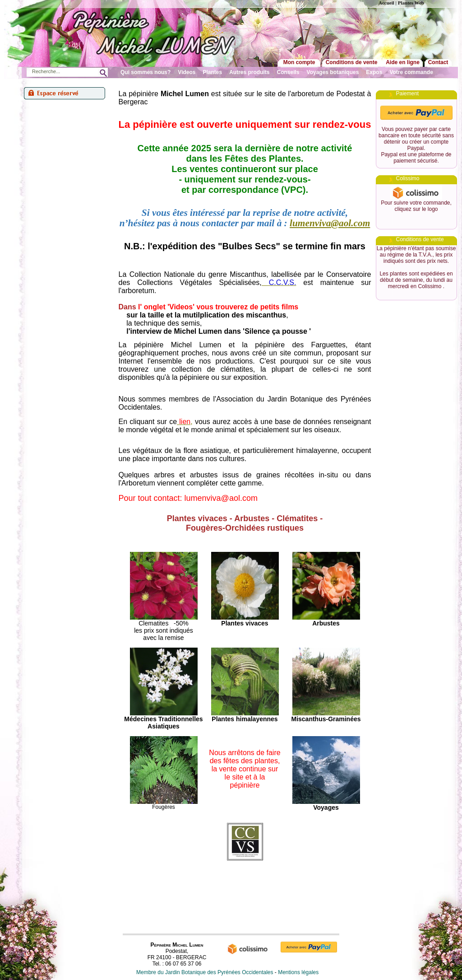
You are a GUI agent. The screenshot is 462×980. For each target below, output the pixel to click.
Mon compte (299, 62)
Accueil (386, 3)
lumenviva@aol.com (330, 223)
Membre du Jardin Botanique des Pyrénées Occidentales (205, 972)
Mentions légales (298, 972)
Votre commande (411, 72)
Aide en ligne (403, 62)
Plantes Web (411, 3)
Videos (187, 72)
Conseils (288, 72)
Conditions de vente (352, 62)
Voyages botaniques (333, 72)
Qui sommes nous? (146, 72)
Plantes (213, 72)
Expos (374, 72)
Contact (438, 62)
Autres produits (249, 72)
